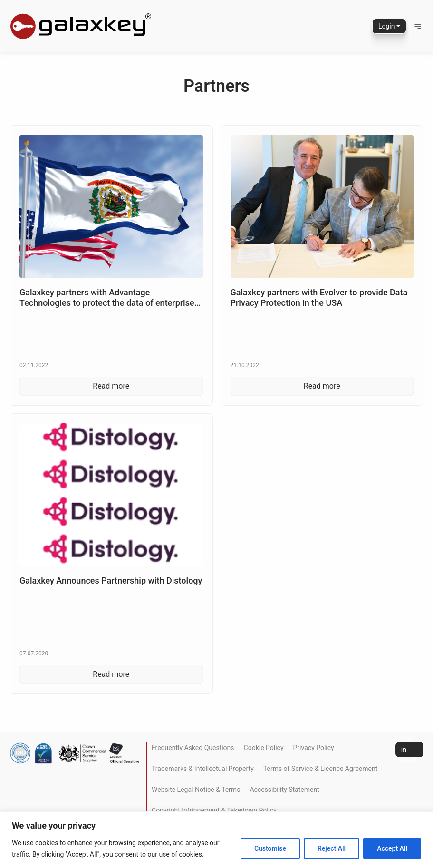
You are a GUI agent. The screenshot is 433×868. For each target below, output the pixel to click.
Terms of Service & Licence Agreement (320, 769)
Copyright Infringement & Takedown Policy (214, 810)
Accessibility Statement (284, 790)
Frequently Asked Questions (193, 748)
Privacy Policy (314, 748)
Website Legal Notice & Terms (196, 790)
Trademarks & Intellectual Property (203, 769)
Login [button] (387, 26)
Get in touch (409, 750)
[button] (418, 26)
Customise (270, 848)
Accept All (392, 848)
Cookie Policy (264, 748)
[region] (216, 840)
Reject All (332, 848)
